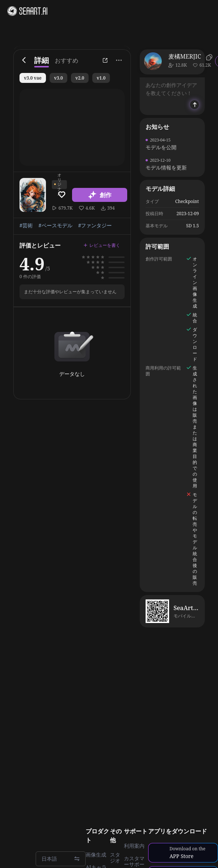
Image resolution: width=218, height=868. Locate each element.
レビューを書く (102, 245)
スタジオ (115, 858)
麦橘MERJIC (185, 56)
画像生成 (96, 855)
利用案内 (134, 846)
